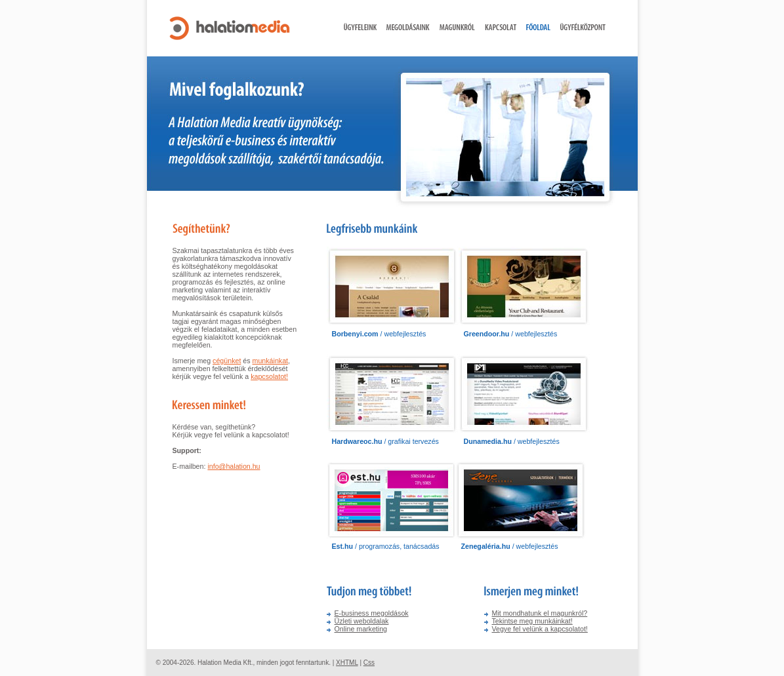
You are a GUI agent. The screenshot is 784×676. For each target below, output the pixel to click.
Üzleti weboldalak (362, 621)
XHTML (347, 663)
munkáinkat (271, 361)
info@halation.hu (234, 466)
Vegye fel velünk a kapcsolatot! (540, 629)
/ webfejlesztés (379, 334)
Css (369, 663)
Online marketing (361, 629)
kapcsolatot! (269, 376)
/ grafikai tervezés (385, 441)
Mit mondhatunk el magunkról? (540, 613)
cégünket (227, 361)
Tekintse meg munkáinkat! (532, 621)
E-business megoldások (372, 613)
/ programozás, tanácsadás (386, 546)
